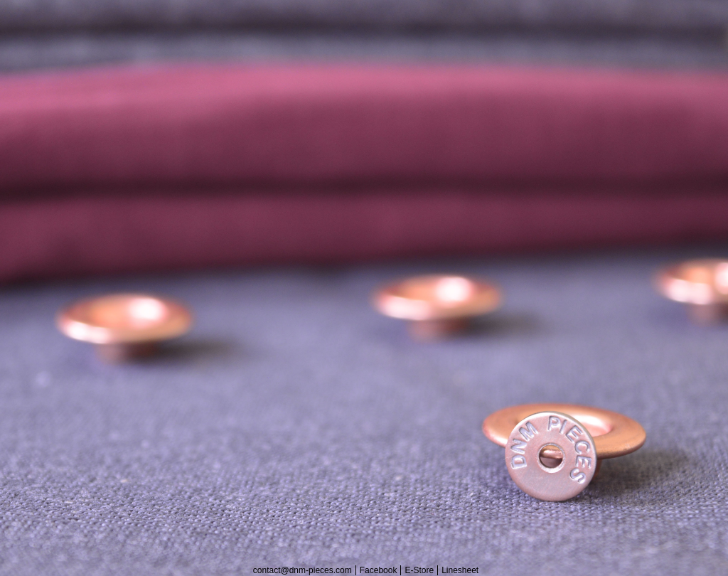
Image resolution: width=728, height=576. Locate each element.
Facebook (379, 570)
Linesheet (460, 570)
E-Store (419, 570)
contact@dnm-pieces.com (303, 570)
